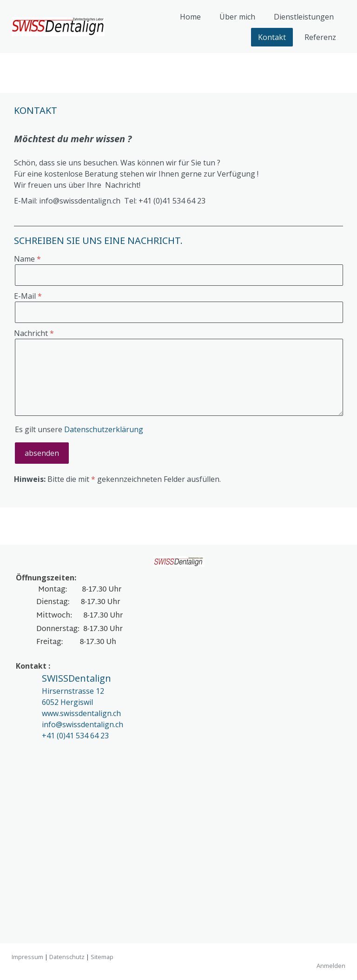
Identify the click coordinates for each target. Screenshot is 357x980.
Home (190, 17)
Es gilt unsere (79, 429)
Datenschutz (67, 957)
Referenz (320, 37)
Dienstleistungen (304, 17)
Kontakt (272, 37)
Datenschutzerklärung (104, 429)
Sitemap (102, 957)
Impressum (27, 957)
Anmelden (331, 966)
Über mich (237, 17)
